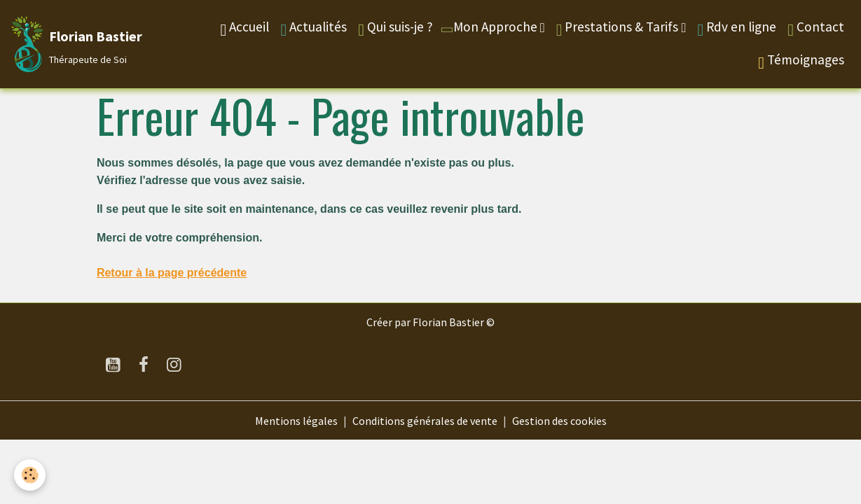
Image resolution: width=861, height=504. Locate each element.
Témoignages (801, 61)
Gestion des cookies (559, 421)
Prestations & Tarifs (619, 28)
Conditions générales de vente (425, 421)
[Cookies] (30, 475)
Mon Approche (489, 27)
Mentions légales (296, 421)
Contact (816, 28)
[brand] (74, 44)
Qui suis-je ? (395, 28)
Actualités (314, 28)
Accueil (245, 28)
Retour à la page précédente (172, 273)
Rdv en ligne (737, 28)
